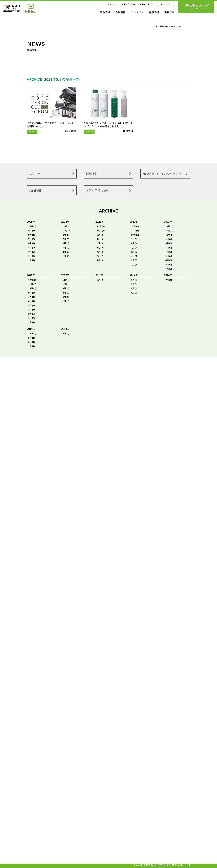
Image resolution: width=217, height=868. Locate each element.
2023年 (173, 26)
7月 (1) (31, 297)
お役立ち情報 (128, 4)
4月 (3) (31, 248)
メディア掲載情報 (109, 190)
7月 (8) (31, 239)
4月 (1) (134, 293)
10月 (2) (66, 230)
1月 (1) (31, 322)
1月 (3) (66, 256)
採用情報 (154, 12)
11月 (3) (101, 226)
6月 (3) (169, 252)
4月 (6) (31, 310)
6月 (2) (66, 243)
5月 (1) (66, 248)
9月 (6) (31, 293)
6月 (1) (31, 243)
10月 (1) (32, 288)
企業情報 (120, 12)
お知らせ (112, 4)
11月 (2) (169, 230)
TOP (155, 26)
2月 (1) (31, 346)
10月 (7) (32, 226)
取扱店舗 (169, 12)
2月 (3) (134, 260)
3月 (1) (66, 297)
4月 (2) (66, 252)
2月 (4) (31, 256)
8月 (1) (31, 235)
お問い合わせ (146, 4)
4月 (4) (100, 252)
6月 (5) (100, 243)
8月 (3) (100, 235)
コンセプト (137, 12)
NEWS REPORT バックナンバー (166, 174)
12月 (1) (66, 226)
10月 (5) (101, 230)
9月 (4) (169, 239)
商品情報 (105, 12)
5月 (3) (31, 305)
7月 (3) (100, 239)
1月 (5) (134, 264)
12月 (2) (135, 226)
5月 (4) (169, 256)
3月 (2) (31, 252)
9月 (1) (31, 230)
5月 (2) (100, 248)
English (166, 4)
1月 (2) (31, 260)
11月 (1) (135, 230)
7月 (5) (66, 239)
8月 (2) (169, 243)
